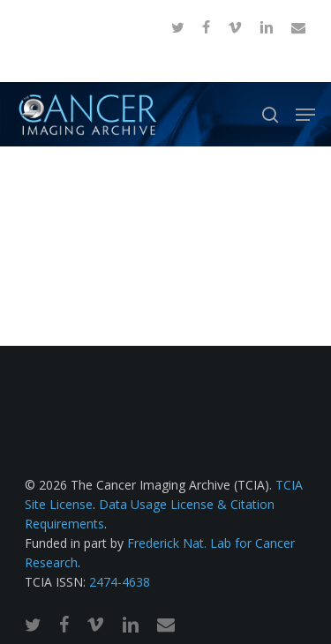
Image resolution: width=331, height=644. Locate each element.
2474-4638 (120, 582)
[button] (305, 115)
